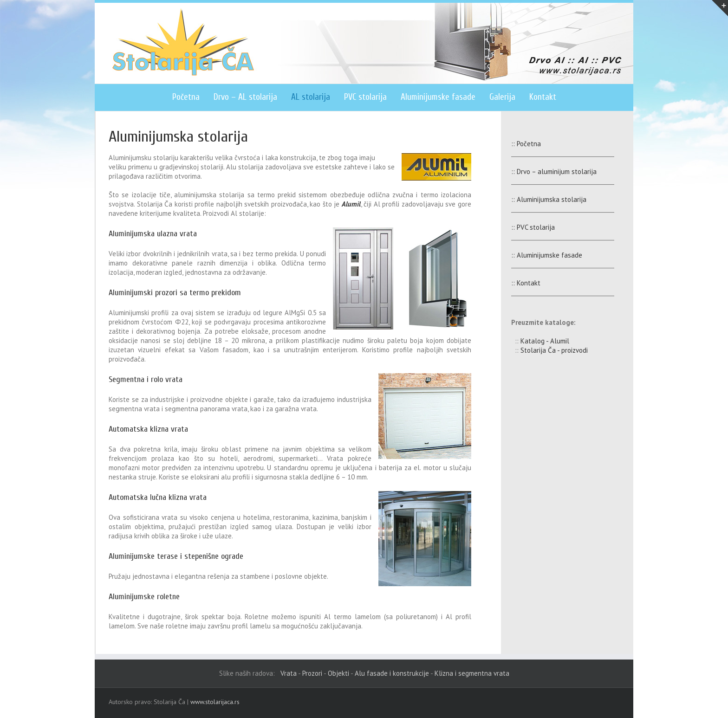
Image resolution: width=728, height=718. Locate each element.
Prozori (312, 673)
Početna (186, 97)
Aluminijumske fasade (438, 97)
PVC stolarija (365, 97)
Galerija (502, 97)
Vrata (289, 673)
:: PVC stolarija (528, 227)
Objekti (338, 673)
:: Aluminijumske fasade (542, 255)
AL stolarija (311, 97)
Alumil (351, 204)
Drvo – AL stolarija (245, 97)
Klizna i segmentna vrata (472, 673)
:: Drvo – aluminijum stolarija (549, 171)
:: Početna (521, 144)
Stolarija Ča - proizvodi (554, 350)
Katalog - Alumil (545, 341)
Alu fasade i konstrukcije (392, 673)
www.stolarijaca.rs (215, 702)
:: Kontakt (521, 283)
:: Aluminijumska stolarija (544, 199)
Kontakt (543, 97)
